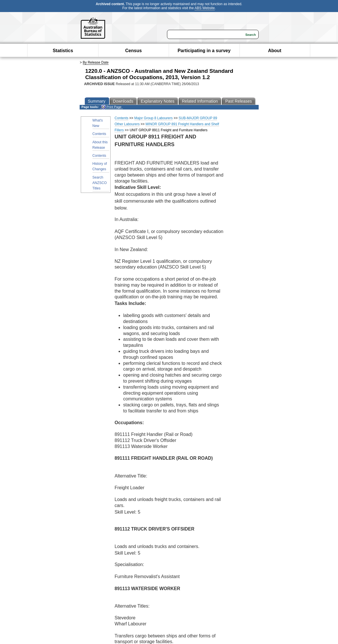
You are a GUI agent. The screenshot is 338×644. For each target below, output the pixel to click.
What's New (98, 123)
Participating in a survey (204, 51)
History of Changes (100, 166)
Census (133, 51)
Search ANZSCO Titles (100, 183)
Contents (99, 134)
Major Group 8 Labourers (154, 118)
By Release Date (96, 62)
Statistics (63, 51)
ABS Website (205, 8)
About (275, 51)
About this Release (100, 145)
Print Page (111, 107)
